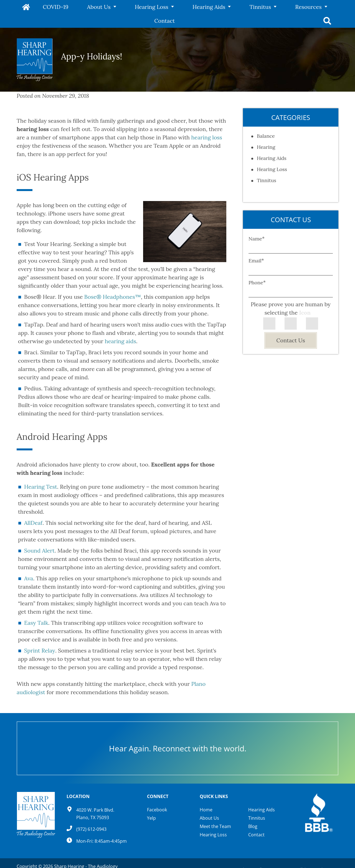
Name (257, 225)
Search (328, 7)
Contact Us (291, 326)
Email (256, 247)
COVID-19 (55, 7)
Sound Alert (39, 537)
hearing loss (207, 123)
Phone (257, 269)
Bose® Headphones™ (113, 283)
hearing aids (121, 327)
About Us (89, 7)
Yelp (151, 804)
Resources (264, 7)
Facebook (157, 796)
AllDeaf (33, 509)
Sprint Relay (40, 637)
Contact (302, 7)
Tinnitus (224, 7)
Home (27, 7)
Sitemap (328, 856)
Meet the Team (215, 812)
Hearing (266, 133)
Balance (266, 122)
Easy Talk (36, 609)
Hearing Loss (133, 7)
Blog (253, 812)
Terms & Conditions (293, 856)
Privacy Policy (252, 856)
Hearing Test (41, 473)
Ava (29, 564)
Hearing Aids (182, 7)
